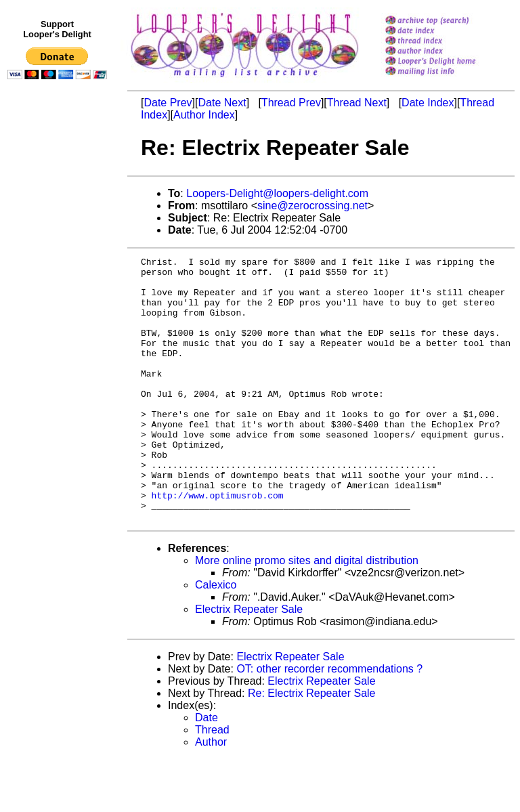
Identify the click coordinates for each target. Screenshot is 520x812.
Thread (212, 783)
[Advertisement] (60, 364)
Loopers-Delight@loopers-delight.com (277, 193)
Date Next (222, 103)
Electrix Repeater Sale (249, 662)
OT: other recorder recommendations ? (329, 722)
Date (207, 770)
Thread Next (357, 103)
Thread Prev (291, 103)
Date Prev (168, 103)
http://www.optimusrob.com (218, 544)
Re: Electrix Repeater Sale (312, 746)
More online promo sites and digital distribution (307, 613)
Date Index (428, 103)
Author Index (204, 115)
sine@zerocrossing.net (312, 206)
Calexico (216, 638)
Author (211, 795)
